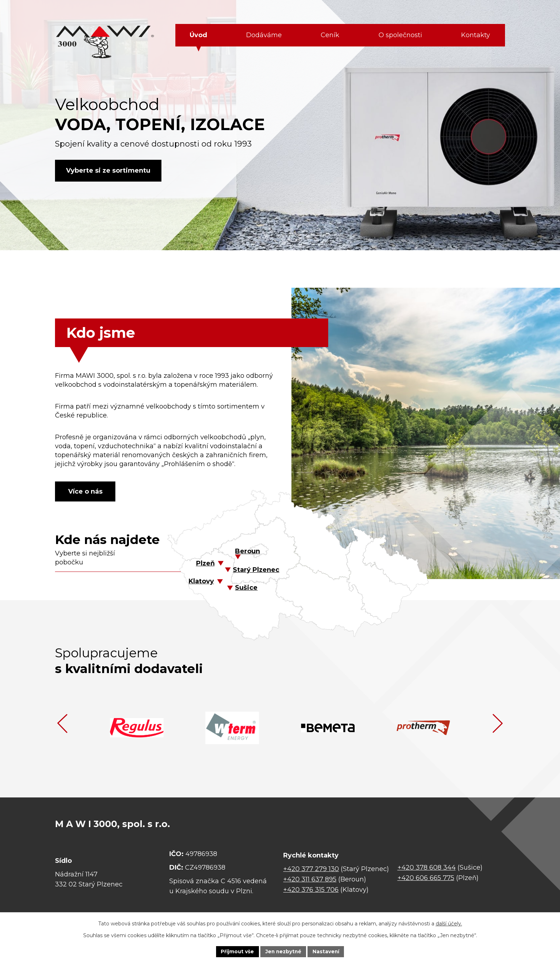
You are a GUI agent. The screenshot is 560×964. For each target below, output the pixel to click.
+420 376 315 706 (311, 891)
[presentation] (62, 725)
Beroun (247, 552)
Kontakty (476, 35)
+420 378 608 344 (427, 869)
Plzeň (205, 564)
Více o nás (87, 491)
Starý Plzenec (256, 571)
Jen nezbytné (283, 951)
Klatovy (201, 582)
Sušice (246, 589)
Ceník (330, 35)
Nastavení (327, 951)
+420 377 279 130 (311, 870)
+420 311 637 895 (310, 880)
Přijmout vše (236, 951)
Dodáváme (264, 35)
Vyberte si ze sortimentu (110, 170)
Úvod (198, 35)
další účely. (449, 923)
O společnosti (400, 35)
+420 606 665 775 (426, 879)
